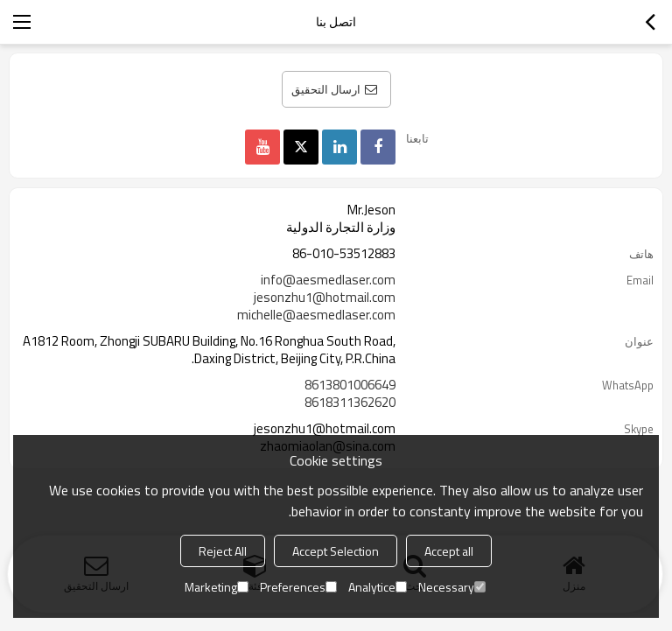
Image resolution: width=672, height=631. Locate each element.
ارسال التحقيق (326, 89)
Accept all (449, 551)
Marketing (217, 587)
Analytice (378, 587)
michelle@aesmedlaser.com (316, 315)
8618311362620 (350, 403)
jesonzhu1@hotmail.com (325, 298)
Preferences (298, 587)
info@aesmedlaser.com (328, 280)
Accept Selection (336, 551)
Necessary (452, 587)
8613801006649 (350, 385)
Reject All (223, 551)
